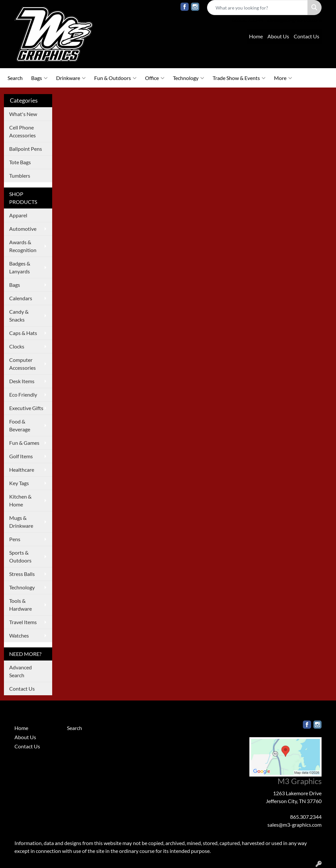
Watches (19, 635)
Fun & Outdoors (115, 78)
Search (15, 78)
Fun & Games (24, 443)
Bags (39, 78)
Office (155, 78)
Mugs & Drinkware (21, 522)
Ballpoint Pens (26, 149)
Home (256, 36)
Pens (15, 539)
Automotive (23, 229)
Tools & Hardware (21, 605)
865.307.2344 (247, 20)
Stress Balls (22, 574)
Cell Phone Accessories (22, 131)
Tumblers (20, 176)
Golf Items (21, 456)
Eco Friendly (23, 395)
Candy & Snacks (19, 316)
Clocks (17, 346)
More (283, 78)
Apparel (18, 215)
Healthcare (22, 470)
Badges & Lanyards (20, 267)
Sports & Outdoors (20, 556)
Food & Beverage (20, 425)
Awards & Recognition (23, 246)
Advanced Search (21, 671)
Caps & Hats (23, 333)
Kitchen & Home (20, 500)
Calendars (21, 298)
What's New (23, 114)
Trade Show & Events (239, 78)
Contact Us (306, 36)
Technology (189, 78)
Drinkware (71, 78)
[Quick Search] (257, 8)
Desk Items (22, 381)
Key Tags (19, 483)
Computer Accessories (22, 364)
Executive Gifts (26, 408)
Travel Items (23, 622)
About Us (278, 36)
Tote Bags (20, 162)
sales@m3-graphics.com (294, 20)
